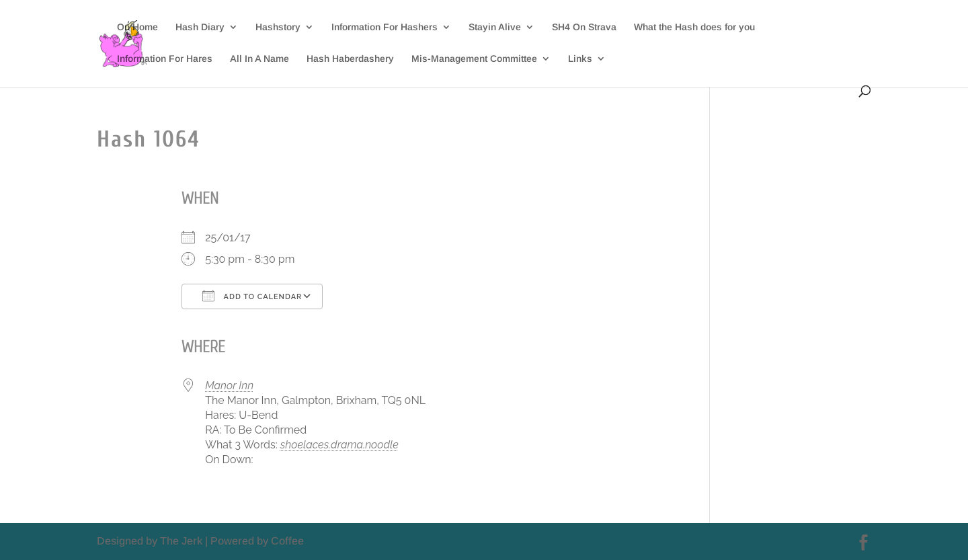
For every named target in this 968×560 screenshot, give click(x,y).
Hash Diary (200, 27)
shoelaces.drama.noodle (339, 445)
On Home (137, 27)
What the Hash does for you (694, 27)
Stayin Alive (495, 27)
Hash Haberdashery (350, 59)
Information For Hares (165, 59)
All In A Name (259, 59)
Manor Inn (229, 386)
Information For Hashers (385, 27)
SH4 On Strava (584, 27)
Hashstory (278, 27)
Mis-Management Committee (474, 59)
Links (580, 59)
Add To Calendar (252, 296)
